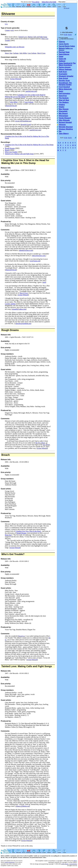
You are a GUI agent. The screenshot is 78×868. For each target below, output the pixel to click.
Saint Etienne (64, 54)
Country (8, 30)
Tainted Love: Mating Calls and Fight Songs (33, 37)
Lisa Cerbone (32, 53)
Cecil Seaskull (64, 87)
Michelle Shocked (66, 127)
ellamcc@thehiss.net (23, 806)
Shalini (62, 107)
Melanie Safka (66, 49)
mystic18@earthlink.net (23, 121)
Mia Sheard (63, 114)
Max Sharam (64, 109)
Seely (61, 91)
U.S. (6, 24)
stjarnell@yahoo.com (19, 309)
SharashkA (63, 111)
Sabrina (62, 42)
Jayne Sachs (64, 44)
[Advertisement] (67, 17)
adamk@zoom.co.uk (26, 250)
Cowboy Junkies (10, 304)
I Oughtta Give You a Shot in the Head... (29, 531)
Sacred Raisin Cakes (67, 46)
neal (44, 282)
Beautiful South (26, 125)
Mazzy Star (9, 53)
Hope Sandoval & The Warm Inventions (67, 64)
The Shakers (64, 102)
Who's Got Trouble (11, 152)
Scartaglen (63, 74)
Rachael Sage (64, 52)
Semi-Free (63, 96)
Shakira (62, 105)
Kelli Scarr (63, 72)
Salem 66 (62, 59)
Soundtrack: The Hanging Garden (65, 84)
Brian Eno (8, 535)
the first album (40, 443)
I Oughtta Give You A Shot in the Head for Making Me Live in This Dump (25, 96)
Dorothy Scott (64, 81)
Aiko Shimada (64, 120)
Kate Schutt (63, 78)
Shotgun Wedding (66, 129)
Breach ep (21, 636)
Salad (61, 57)
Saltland (62, 61)
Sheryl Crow (41, 53)
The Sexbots (64, 98)
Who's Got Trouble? (13, 554)
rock (12, 30)
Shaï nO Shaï (64, 100)
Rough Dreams (10, 148)
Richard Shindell (65, 122)
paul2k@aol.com (31, 91)
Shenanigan (64, 116)
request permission (9, 862)
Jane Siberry (64, 134)
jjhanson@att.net (11, 106)
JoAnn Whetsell (16, 79)
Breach (7, 150)
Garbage (16, 53)
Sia (60, 131)
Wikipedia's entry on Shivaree (15, 47)
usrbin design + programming (69, 864)
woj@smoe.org (35, 261)
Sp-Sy (70, 35)
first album (46, 445)
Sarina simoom (65, 67)
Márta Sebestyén (65, 89)
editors (75, 861)
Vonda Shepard (65, 118)
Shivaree (62, 125)
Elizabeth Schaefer (66, 76)
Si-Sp (66, 35)
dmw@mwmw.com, (39, 256)
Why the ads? (67, 8)
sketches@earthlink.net (23, 324)
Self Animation (65, 94)
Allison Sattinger (65, 69)
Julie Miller (23, 53)
